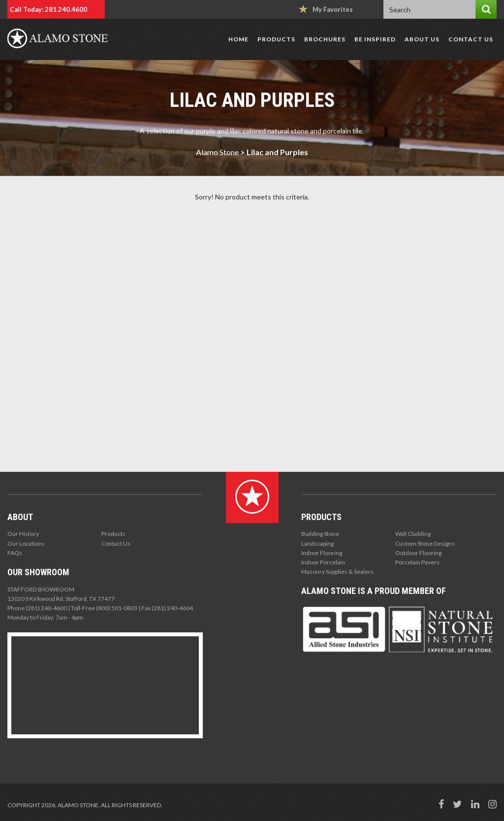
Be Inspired (375, 39)
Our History (23, 534)
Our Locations (26, 543)
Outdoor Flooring (418, 553)
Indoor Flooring (322, 553)
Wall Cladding (413, 534)
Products (276, 39)
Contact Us (471, 39)
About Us (422, 39)
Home (238, 39)
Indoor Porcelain (323, 562)
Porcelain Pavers (417, 562)
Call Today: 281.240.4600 (48, 9)
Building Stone (320, 534)
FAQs (15, 553)
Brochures (325, 39)
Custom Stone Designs (425, 543)
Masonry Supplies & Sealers (337, 572)
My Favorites (326, 9)
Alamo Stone (217, 152)
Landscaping (317, 543)
